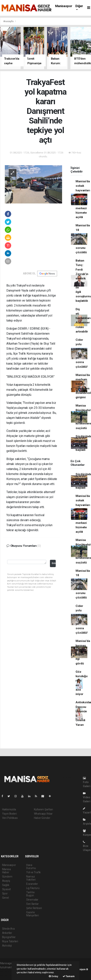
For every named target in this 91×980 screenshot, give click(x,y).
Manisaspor (64, 6)
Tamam (69, 976)
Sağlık (6, 885)
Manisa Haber (6, 871)
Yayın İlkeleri (9, 814)
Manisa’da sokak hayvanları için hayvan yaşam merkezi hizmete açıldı (83, 199)
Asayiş (6, 881)
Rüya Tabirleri (10, 941)
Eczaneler (32, 884)
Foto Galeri (87, 782)
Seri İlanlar (32, 904)
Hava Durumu (31, 867)
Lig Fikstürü (33, 888)
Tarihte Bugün (30, 894)
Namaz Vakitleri (31, 878)
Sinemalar (32, 900)
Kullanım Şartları (43, 809)
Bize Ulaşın (87, 846)
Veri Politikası (10, 818)
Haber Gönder (42, 818)
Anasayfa (9, 21)
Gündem (7, 877)
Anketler (7, 933)
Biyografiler (9, 937)
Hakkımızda (9, 809)
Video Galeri (87, 797)
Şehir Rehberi (34, 908)
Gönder (54, 563)
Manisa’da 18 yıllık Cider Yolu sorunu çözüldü (83, 239)
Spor (5, 893)
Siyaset (7, 889)
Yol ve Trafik (34, 872)
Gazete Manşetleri (32, 914)
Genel (5, 898)
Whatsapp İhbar (43, 814)
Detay (54, 976)
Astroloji (7, 946)
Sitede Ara (8, 929)
